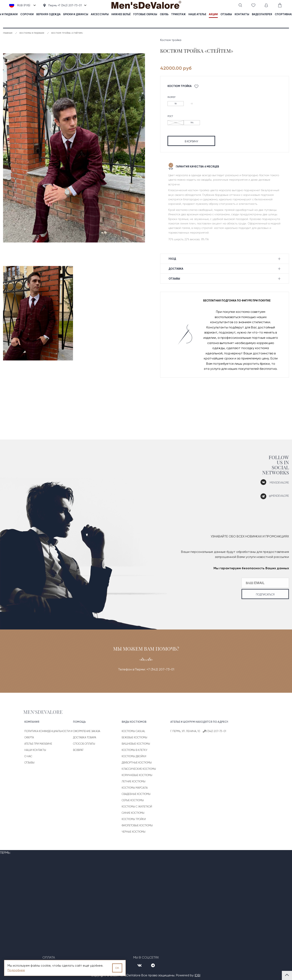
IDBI (198, 975)
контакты (242, 14)
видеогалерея (262, 14)
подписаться (249, 595)
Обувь (164, 14)
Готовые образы (145, 14)
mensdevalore (263, 483)
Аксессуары (100, 14)
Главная (8, 33)
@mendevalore (263, 496)
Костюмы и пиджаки (32, 33)
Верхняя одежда (48, 14)
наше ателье (197, 14)
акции (213, 14)
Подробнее (16, 970)
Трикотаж (178, 14)
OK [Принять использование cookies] (117, 968)
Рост (170, 116)
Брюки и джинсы (76, 14)
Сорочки (27, 14)
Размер (171, 97)
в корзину (191, 141)
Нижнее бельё (121, 14)
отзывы (226, 14)
